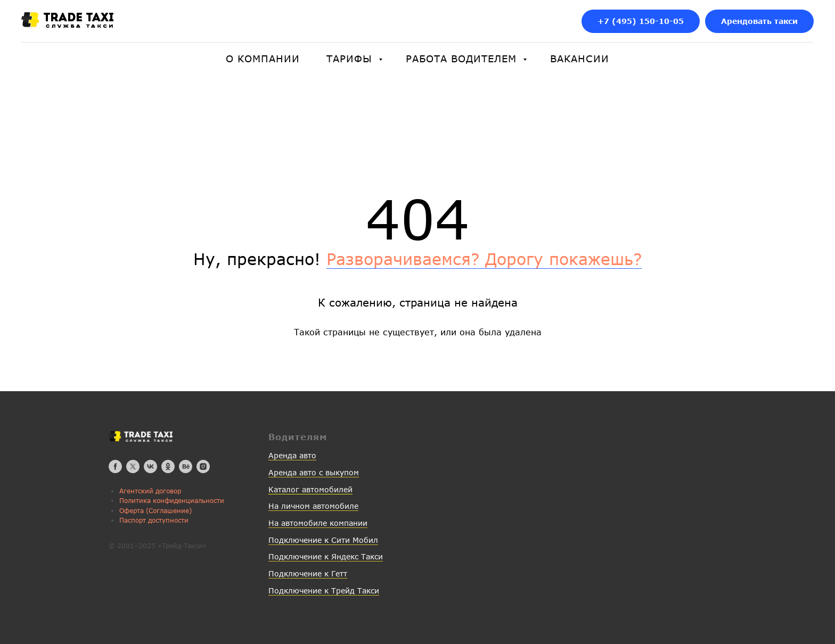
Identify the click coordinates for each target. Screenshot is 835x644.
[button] (759, 22)
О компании (263, 59)
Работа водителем (463, 59)
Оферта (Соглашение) (155, 511)
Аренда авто (292, 455)
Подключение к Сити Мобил (323, 540)
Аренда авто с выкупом (314, 472)
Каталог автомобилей (310, 489)
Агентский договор (150, 491)
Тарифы (351, 59)
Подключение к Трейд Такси (324, 591)
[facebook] (115, 467)
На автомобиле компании (318, 523)
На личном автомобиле (313, 506)
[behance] (186, 467)
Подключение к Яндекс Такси (326, 556)
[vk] (150, 467)
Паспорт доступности (154, 520)
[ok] (168, 467)
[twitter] (133, 467)
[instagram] (203, 467)
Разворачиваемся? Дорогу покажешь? (484, 259)
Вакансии (580, 59)
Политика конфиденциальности (172, 501)
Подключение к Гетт (308, 573)
